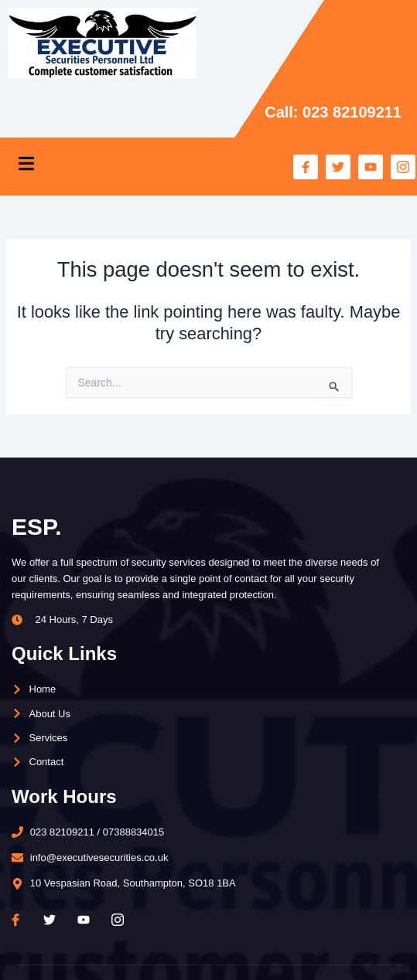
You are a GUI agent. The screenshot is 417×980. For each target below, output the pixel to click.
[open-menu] (21, 167)
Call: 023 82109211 (333, 112)
